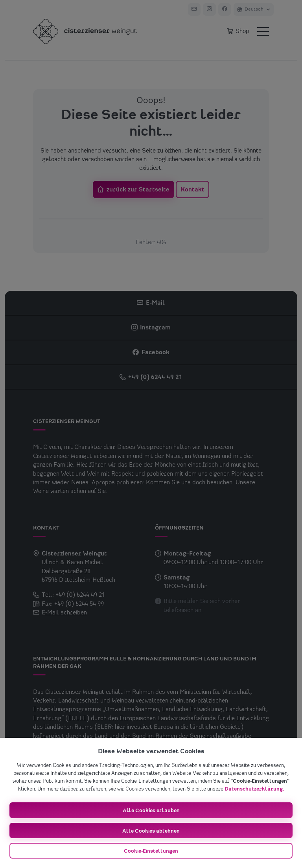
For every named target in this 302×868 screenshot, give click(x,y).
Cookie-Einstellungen (151, 851)
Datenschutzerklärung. (254, 789)
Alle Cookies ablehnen (151, 831)
